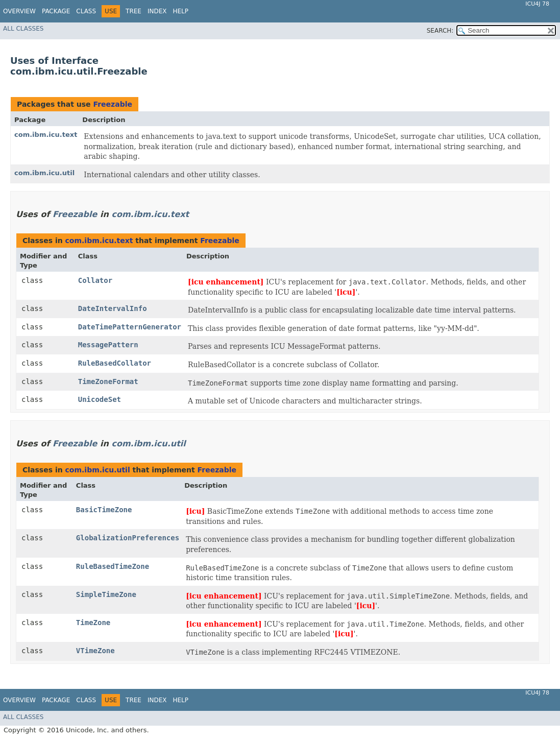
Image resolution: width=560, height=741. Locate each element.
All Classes (23, 29)
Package (56, 11)
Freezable (112, 104)
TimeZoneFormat (108, 381)
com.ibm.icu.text (46, 135)
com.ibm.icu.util (44, 173)
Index (157, 11)
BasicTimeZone (104, 510)
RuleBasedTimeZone (113, 566)
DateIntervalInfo (113, 308)
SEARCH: (440, 31)
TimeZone (93, 623)
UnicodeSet (100, 399)
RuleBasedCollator (115, 363)
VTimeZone (95, 651)
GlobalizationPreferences (128, 538)
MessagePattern (108, 345)
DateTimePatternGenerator (130, 327)
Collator (95, 280)
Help (180, 11)
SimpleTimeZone (106, 594)
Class (86, 11)
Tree (133, 11)
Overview (19, 11)
